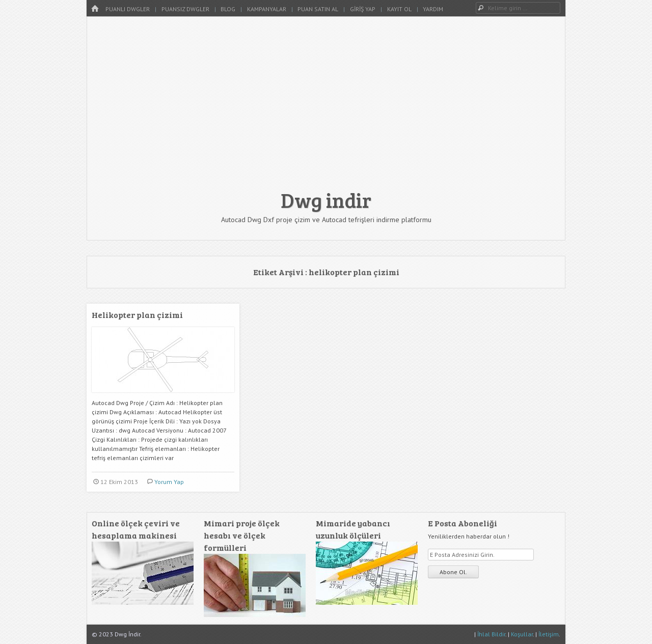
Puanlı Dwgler (128, 9)
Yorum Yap (169, 482)
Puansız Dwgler (185, 9)
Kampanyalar (267, 9)
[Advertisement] (326, 108)
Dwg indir (326, 200)
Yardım (433, 9)
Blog (228, 9)
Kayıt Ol (399, 9)
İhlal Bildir (491, 634)
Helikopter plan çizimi (137, 315)
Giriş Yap (363, 9)
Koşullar (522, 634)
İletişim (549, 634)
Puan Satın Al (318, 9)
